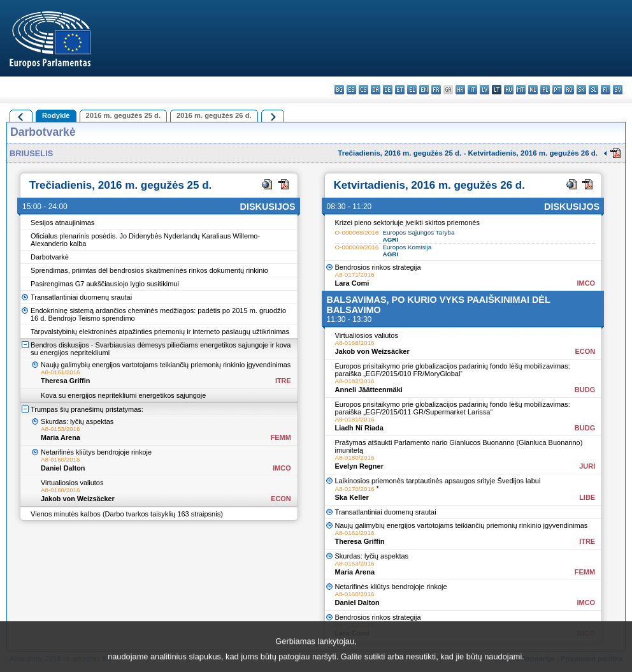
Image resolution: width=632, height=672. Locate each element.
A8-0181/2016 (355, 419)
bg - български (339, 90)
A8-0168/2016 (61, 490)
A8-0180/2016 (355, 457)
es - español (351, 90)
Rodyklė (56, 115)
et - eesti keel (400, 90)
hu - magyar (509, 90)
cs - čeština (363, 90)
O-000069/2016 (357, 247)
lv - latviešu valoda (485, 90)
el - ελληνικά (412, 90)
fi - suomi (606, 90)
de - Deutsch (388, 90)
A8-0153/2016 (61, 429)
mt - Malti (521, 90)
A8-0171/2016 (355, 274)
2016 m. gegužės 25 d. (124, 115)
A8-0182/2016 (355, 381)
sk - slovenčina (581, 90)
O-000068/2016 (357, 232)
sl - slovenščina (593, 90)
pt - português (557, 90)
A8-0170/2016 (355, 489)
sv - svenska (618, 90)
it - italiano (472, 90)
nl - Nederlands (533, 90)
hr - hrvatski (460, 90)
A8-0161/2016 (61, 372)
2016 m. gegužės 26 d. (214, 115)
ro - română (569, 90)
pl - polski (545, 90)
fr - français (436, 90)
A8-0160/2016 (61, 459)
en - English (424, 90)
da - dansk (376, 90)
